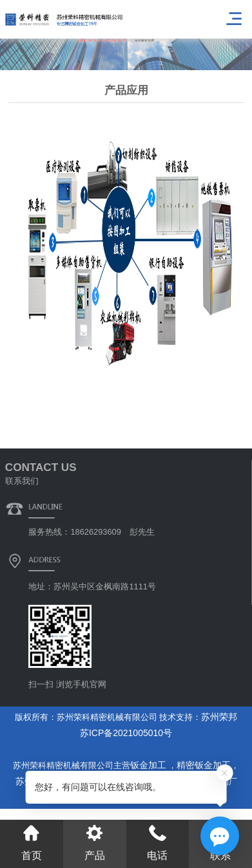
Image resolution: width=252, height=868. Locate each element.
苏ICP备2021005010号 (126, 733)
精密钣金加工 (204, 765)
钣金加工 (150, 765)
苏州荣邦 (219, 717)
